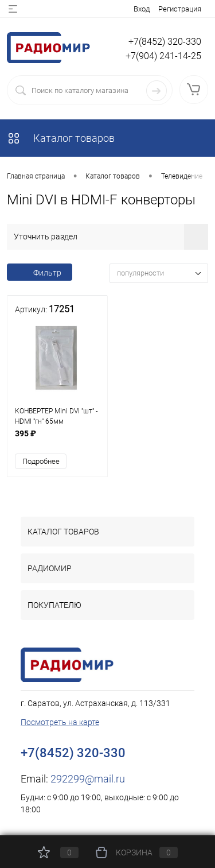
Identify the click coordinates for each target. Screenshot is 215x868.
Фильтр (40, 273)
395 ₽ (57, 439)
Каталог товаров (61, 138)
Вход (142, 9)
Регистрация (180, 9)
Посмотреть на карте (60, 722)
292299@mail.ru (88, 779)
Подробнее (41, 461)
